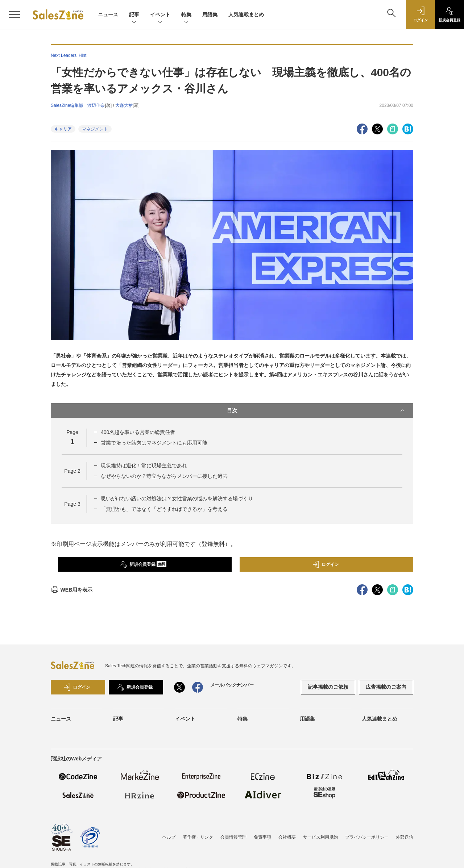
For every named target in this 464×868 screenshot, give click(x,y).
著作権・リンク (198, 837)
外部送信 (405, 837)
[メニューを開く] (14, 14)
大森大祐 (124, 105)
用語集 (210, 14)
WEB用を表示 (72, 590)
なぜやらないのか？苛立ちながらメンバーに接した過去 (164, 476)
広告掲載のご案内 (386, 687)
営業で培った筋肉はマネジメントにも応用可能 (154, 443)
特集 (186, 15)
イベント (160, 15)
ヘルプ (169, 837)
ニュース (108, 14)
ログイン (326, 564)
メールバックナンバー (232, 685)
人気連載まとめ (246, 14)
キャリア (63, 129)
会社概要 (287, 837)
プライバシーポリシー (367, 837)
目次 (316, 410)
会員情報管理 (233, 837)
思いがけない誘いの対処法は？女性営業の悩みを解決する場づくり (177, 498)
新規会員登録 (143, 564)
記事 (134, 15)
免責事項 (262, 837)
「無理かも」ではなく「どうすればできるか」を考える (164, 509)
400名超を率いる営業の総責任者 (138, 432)
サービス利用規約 (320, 837)
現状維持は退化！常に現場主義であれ (144, 466)
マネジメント (95, 129)
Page (72, 471)
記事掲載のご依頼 (328, 687)
